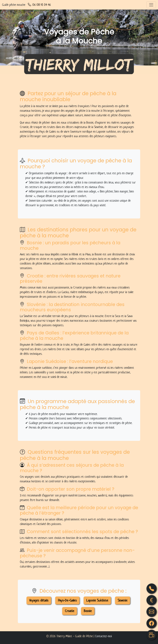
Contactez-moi (103, 636)
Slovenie (123, 600)
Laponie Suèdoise (97, 600)
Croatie (70, 611)
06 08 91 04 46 (39, 5)
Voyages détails (39, 600)
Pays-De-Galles (67, 600)
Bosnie (88, 611)
